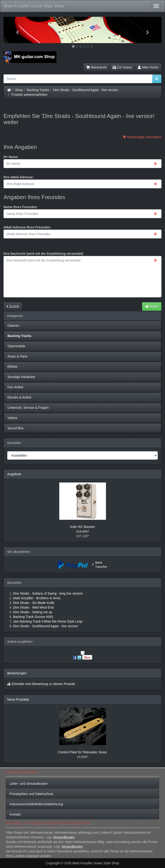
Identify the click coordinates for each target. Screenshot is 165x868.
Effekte (12, 367)
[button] (15, 30)
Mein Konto (148, 67)
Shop (19, 90)
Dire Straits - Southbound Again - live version (86, 90)
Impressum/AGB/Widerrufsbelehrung (36, 804)
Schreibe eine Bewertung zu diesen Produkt (43, 684)
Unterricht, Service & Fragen (28, 408)
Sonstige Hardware (21, 377)
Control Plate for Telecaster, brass (83, 752)
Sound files (16, 428)
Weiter (152, 307)
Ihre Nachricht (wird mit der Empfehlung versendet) (43, 254)
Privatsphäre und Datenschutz (32, 794)
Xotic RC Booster (82, 527)
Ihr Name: (11, 157)
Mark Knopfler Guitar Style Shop (34, 6)
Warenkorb (96, 67)
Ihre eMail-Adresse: (19, 177)
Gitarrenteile (16, 346)
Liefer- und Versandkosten (29, 784)
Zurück (13, 307)
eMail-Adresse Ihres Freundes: (27, 227)
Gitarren (13, 326)
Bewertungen (17, 673)
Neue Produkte (18, 699)
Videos (12, 418)
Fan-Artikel (15, 387)
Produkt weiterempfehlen (30, 95)
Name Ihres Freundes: (21, 207)
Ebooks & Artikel (19, 397)
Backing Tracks (38, 90)
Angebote (14, 474)
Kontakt (15, 814)
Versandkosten (64, 837)
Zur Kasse (122, 67)
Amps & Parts (18, 356)
